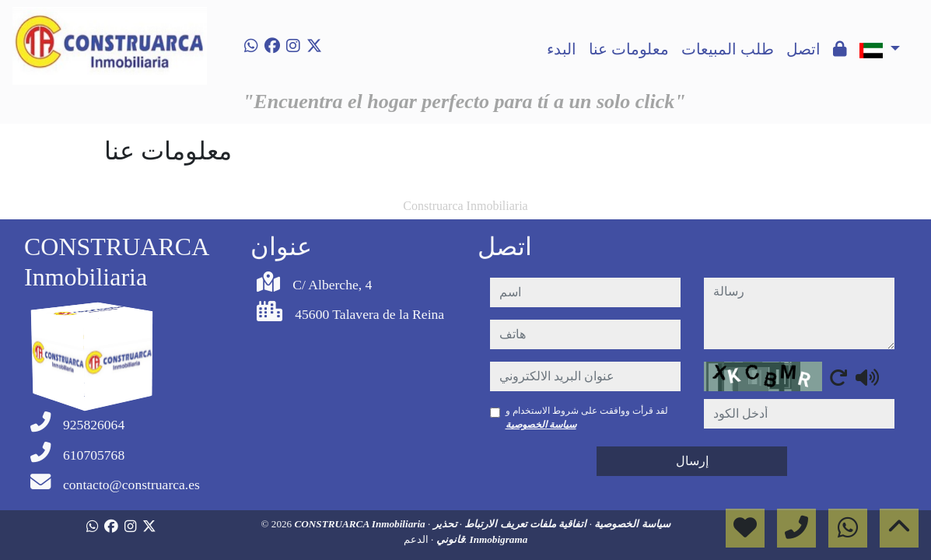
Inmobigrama (499, 539)
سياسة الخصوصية (541, 425)
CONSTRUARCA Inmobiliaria (361, 524)
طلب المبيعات (728, 49)
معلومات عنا (629, 49)
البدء (562, 49)
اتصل (803, 49)
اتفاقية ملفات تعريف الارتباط (524, 524)
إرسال (692, 461)
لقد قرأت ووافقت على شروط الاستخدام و (587, 418)
